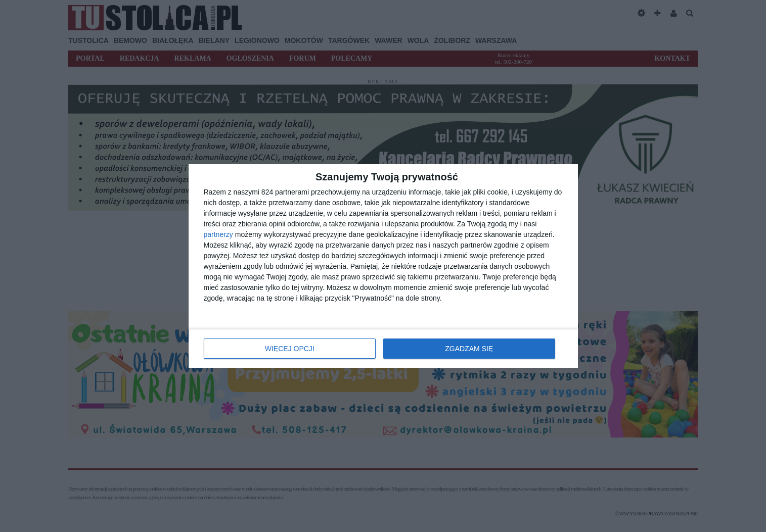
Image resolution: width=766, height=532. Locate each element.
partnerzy (218, 234)
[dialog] (383, 266)
